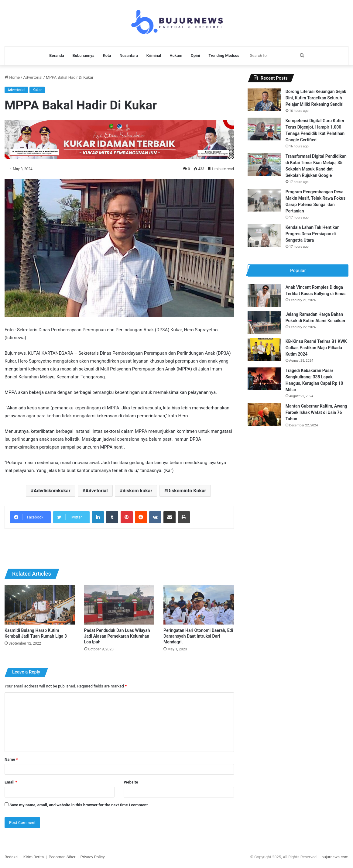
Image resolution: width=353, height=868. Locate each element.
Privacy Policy (93, 857)
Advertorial (33, 77)
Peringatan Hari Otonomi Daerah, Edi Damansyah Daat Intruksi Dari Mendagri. (198, 636)
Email (11, 782)
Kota (107, 55)
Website (131, 782)
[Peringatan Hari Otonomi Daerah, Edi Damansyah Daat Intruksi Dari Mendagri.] (199, 605)
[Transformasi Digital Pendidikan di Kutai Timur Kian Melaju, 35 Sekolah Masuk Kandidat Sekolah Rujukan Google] (264, 165)
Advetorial (97, 491)
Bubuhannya (83, 55)
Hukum (176, 55)
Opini (195, 55)
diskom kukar (137, 491)
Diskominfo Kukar (187, 491)
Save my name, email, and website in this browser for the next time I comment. (79, 805)
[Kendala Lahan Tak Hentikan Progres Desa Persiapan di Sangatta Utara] (264, 236)
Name (11, 759)
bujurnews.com (335, 857)
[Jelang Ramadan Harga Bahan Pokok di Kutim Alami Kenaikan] (264, 324)
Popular (298, 270)
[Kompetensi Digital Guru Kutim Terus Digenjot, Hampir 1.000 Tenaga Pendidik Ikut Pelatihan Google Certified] (264, 129)
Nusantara (129, 55)
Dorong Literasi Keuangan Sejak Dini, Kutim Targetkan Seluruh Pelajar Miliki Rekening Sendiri (316, 98)
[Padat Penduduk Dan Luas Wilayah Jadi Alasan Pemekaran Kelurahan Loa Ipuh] (119, 605)
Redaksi (12, 857)
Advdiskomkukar (52, 491)
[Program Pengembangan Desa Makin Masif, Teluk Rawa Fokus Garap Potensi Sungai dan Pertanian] (264, 200)
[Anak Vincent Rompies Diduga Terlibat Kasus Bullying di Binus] (264, 297)
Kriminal (154, 55)
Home (12, 77)
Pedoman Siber (62, 857)
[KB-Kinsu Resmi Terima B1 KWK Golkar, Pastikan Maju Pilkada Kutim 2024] (264, 351)
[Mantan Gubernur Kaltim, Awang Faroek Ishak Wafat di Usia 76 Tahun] (264, 416)
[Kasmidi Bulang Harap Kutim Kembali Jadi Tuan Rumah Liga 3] (40, 605)
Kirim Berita (34, 857)
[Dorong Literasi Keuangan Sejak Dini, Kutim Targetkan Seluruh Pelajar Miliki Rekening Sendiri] (264, 100)
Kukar (37, 90)
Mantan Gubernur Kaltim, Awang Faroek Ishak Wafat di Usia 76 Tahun (316, 414)
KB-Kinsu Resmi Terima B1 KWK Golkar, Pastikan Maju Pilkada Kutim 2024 (316, 349)
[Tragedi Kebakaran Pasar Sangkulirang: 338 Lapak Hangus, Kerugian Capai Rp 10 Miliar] (264, 380)
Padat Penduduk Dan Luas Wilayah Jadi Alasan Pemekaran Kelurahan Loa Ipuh (117, 636)
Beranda (57, 55)
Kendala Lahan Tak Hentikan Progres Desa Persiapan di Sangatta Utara (313, 234)
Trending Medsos (224, 55)
